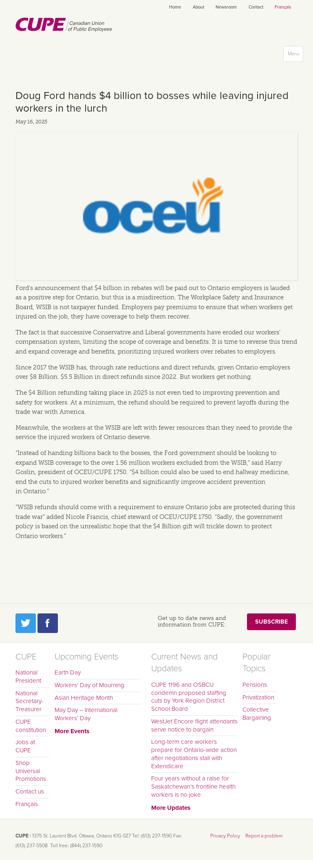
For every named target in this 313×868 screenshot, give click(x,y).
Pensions (255, 685)
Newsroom (226, 7)
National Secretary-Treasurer (30, 701)
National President (28, 677)
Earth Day (68, 672)
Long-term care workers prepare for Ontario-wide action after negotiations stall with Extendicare (194, 754)
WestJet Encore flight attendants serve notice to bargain (194, 725)
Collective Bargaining (257, 714)
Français (283, 7)
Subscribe (271, 622)
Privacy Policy (225, 836)
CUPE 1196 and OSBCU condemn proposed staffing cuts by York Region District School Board (189, 697)
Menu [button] (295, 56)
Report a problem (264, 836)
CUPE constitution (31, 726)
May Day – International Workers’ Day (86, 714)
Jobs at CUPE (25, 746)
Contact (256, 7)
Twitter (26, 623)
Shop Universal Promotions (31, 771)
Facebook (48, 623)
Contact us (30, 791)
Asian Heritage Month (84, 698)
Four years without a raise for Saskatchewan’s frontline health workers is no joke (193, 787)
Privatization (258, 697)
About (198, 7)
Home (175, 7)
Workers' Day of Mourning (89, 685)
